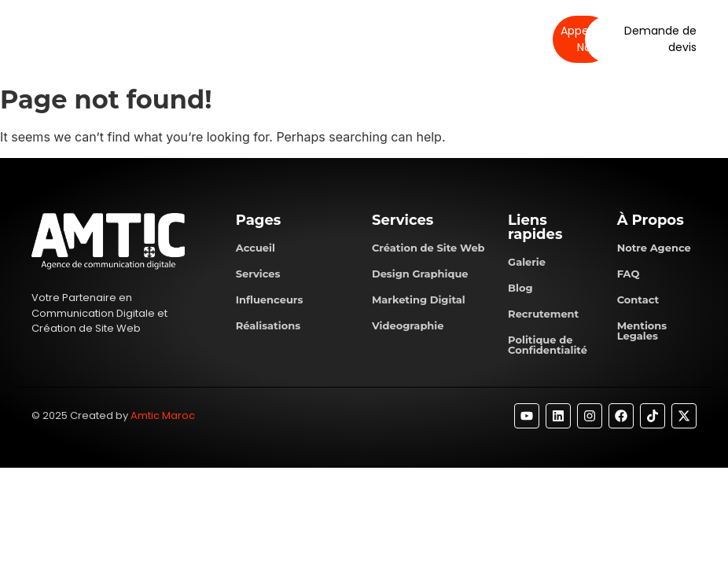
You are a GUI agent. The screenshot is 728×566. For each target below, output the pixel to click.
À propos (225, 39)
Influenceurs (270, 300)
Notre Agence (654, 248)
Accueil (256, 248)
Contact (638, 300)
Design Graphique (420, 274)
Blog (520, 288)
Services (291, 39)
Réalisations (363, 39)
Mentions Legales (642, 331)
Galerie (527, 262)
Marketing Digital (419, 300)
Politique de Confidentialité (548, 345)
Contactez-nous (455, 39)
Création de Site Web (428, 248)
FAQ (629, 274)
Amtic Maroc (163, 415)
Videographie (408, 325)
